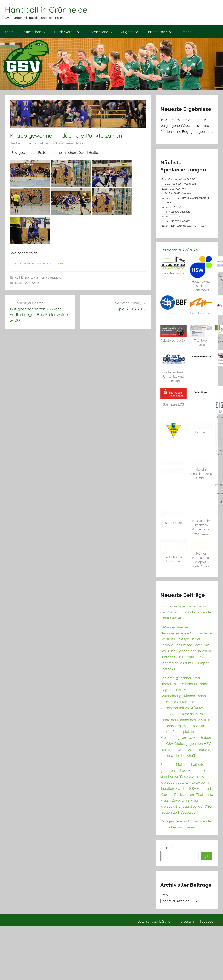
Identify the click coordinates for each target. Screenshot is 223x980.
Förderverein (67, 32)
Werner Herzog (74, 143)
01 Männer (22, 278)
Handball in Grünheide (46, 10)
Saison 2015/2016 (27, 283)
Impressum (185, 921)
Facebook (208, 921)
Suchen (166, 848)
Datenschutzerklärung (154, 921)
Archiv (165, 895)
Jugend (130, 32)
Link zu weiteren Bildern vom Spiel (37, 263)
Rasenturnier (159, 32)
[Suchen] (207, 856)
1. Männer (38, 278)
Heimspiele (53, 278)
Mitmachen (34, 32)
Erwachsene (101, 32)
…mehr (188, 32)
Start (9, 32)
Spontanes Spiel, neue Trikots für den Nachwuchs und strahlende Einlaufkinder (186, 612)
